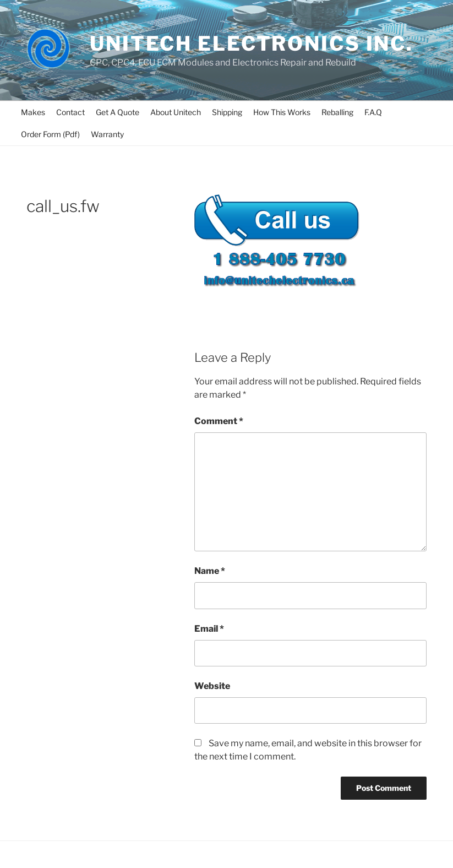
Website (212, 686)
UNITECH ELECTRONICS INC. (252, 44)
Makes (33, 112)
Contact (70, 112)
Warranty (107, 134)
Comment (219, 421)
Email (209, 629)
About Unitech (176, 112)
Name (210, 571)
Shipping (227, 112)
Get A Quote (118, 112)
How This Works (282, 112)
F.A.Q (373, 112)
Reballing (337, 112)
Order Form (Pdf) (50, 134)
